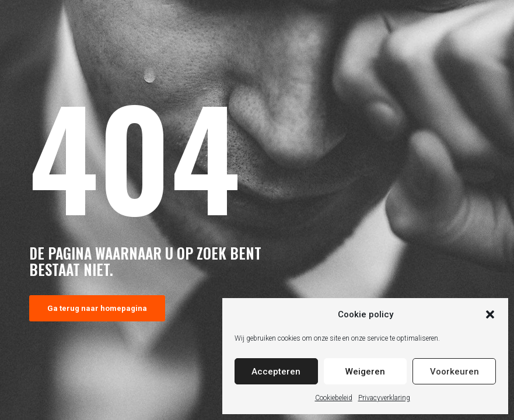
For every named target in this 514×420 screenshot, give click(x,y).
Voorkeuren (454, 372)
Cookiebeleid (334, 398)
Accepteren (276, 372)
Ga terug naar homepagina (97, 308)
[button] (490, 314)
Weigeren (365, 372)
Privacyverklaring (384, 398)
